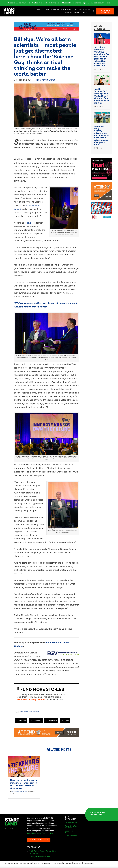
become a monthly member (31, 701)
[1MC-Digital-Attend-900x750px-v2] (102, 185)
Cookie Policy (78, 865)
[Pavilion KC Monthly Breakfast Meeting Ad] (102, 161)
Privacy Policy (67, 865)
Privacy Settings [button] (57, 865)
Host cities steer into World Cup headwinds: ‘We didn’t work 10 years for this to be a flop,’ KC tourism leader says (101, 58)
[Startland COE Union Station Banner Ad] (47, 28)
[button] (44, 11)
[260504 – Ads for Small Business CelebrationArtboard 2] (102, 204)
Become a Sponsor (69, 833)
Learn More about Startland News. (41, 835)
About (85, 14)
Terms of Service (88, 865)
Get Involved (82, 10)
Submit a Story (73, 14)
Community (66, 10)
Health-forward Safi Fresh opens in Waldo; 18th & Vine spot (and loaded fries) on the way (102, 98)
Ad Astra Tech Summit (30, 713)
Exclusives (52, 10)
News (40, 10)
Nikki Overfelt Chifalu (45, 81)
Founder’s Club (71, 824)
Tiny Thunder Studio (44, 865)
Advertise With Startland (71, 828)
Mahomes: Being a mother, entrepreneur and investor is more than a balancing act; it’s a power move (101, 137)
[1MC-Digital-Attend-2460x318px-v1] (47, 734)
